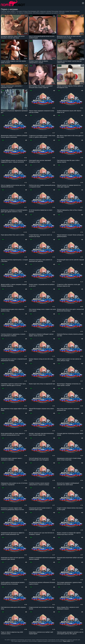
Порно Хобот (67, 641)
